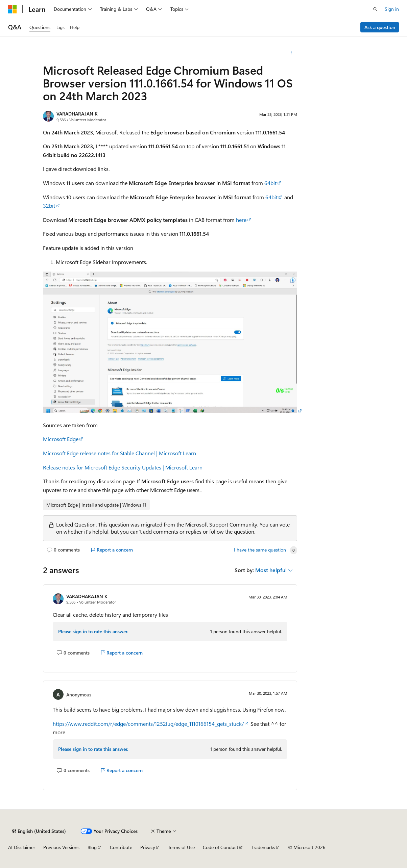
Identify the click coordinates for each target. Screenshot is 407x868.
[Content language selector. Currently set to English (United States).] (39, 831)
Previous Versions (61, 847)
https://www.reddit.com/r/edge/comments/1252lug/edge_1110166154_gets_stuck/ (148, 724)
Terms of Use (181, 847)
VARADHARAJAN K (77, 114)
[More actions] (291, 53)
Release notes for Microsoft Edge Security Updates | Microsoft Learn (123, 467)
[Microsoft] (13, 9)
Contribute (121, 847)
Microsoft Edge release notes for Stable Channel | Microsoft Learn (119, 453)
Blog (92, 847)
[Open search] (375, 9)
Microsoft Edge (61, 439)
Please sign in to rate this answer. (93, 631)
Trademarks (263, 847)
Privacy (148, 847)
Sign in (392, 9)
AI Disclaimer (22, 847)
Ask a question (380, 27)
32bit (49, 206)
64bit (270, 183)
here (241, 220)
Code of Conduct (221, 847)
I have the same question (260, 550)
